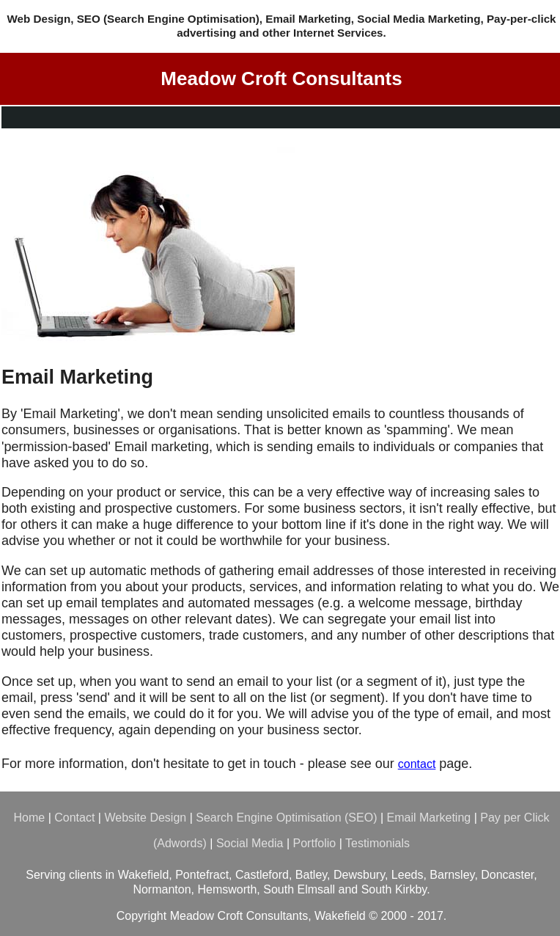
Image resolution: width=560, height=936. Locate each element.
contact (417, 764)
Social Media (250, 843)
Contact (74, 818)
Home (30, 818)
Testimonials (377, 843)
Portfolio (315, 843)
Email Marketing (429, 818)
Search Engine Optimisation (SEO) (286, 818)
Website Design (145, 818)
